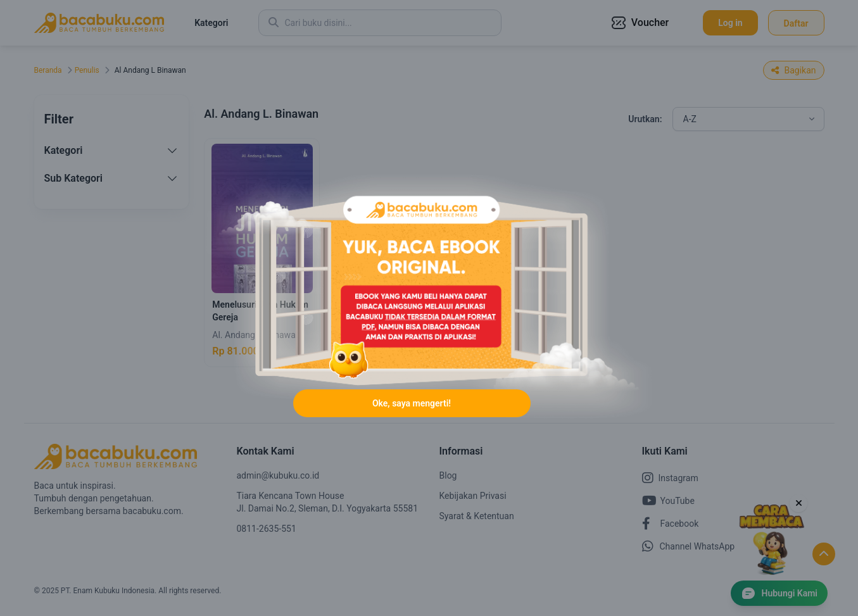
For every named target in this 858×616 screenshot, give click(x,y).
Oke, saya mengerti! (412, 403)
